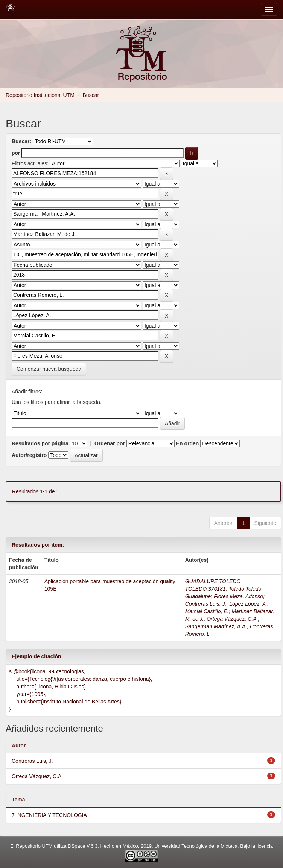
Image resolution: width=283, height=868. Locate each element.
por (16, 153)
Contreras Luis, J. (206, 604)
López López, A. (248, 604)
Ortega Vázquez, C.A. (232, 619)
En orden (188, 443)
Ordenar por (110, 443)
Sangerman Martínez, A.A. (216, 626)
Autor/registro (29, 455)
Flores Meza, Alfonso (238, 596)
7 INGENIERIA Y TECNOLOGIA (49, 815)
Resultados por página (40, 443)
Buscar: (21, 141)
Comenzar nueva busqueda (49, 369)
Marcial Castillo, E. (207, 611)
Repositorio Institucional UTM (40, 95)
